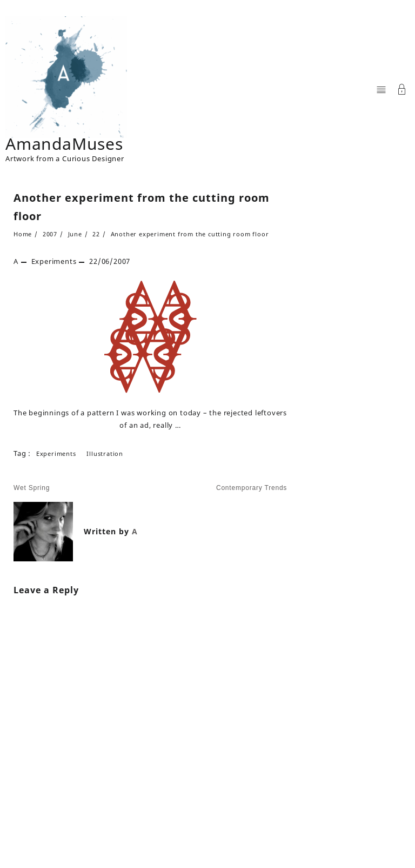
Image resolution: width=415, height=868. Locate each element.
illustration (105, 453)
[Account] (402, 91)
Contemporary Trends (252, 488)
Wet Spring (32, 488)
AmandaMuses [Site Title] (64, 144)
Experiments (54, 261)
